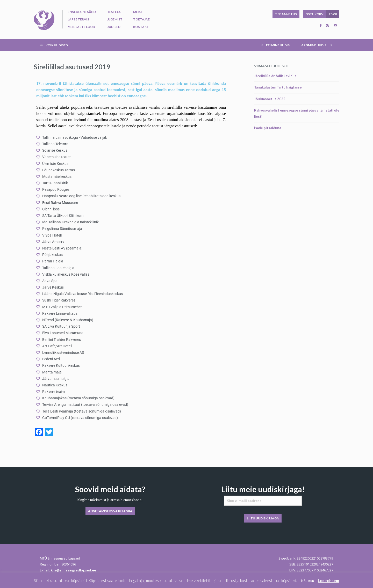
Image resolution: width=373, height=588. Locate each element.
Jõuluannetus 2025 (270, 99)
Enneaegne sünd (82, 12)
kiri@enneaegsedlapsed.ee (73, 570)
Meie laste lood (81, 27)
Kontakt (141, 27)
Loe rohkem (328, 580)
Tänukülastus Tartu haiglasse (278, 87)
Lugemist (114, 19)
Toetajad (142, 19)
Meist (138, 12)
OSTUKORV (322, 14)
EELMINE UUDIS (274, 45)
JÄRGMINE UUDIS (317, 45)
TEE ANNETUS (286, 14)
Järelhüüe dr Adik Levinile (275, 76)
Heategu (114, 12)
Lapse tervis (78, 19)
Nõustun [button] (308, 581)
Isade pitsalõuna (268, 128)
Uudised (113, 27)
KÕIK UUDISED (53, 45)
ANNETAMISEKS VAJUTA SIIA (110, 511)
